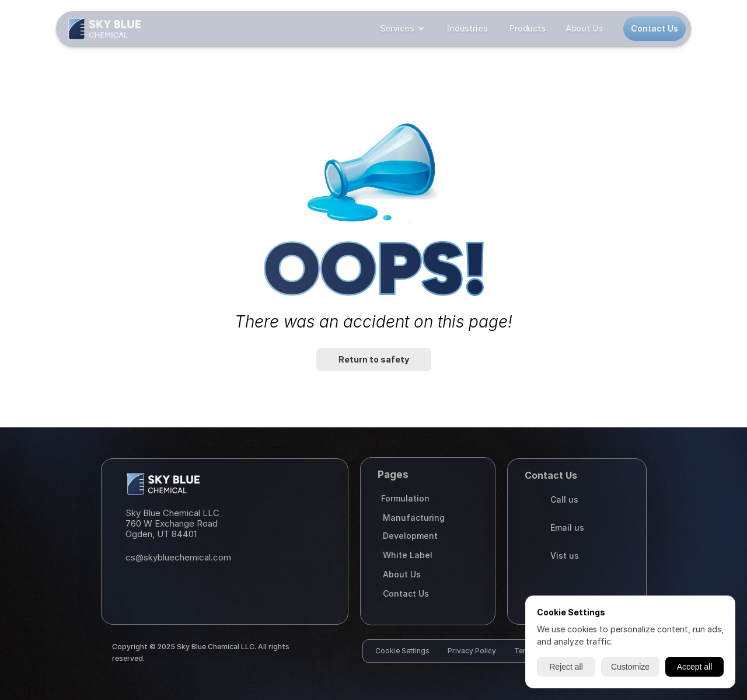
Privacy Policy (472, 651)
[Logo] (104, 29)
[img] (104, 29)
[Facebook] (162, 588)
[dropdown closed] (402, 29)
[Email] (222, 558)
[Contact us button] (655, 29)
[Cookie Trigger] (402, 651)
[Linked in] (188, 588)
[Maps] (222, 524)
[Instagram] (137, 588)
